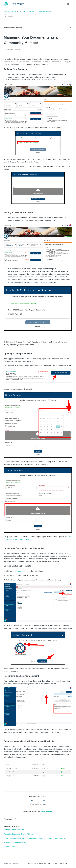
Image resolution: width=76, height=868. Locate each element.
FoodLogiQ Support (10, 11)
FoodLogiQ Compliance (26, 11)
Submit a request (47, 811)
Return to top (10, 819)
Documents (19, 571)
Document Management (44, 11)
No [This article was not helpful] (44, 800)
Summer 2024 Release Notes (15, 842)
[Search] (21, 17)
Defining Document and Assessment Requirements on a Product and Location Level (35, 838)
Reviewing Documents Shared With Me (18, 834)
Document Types (10, 847)
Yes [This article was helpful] (32, 800)
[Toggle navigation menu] (68, 4)
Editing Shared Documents (14, 830)
